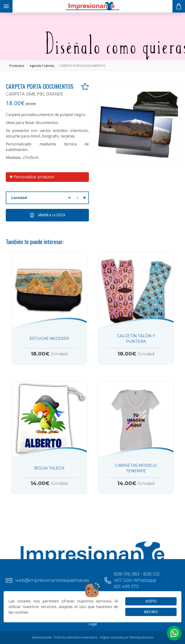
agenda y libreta (42, 66)
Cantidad (19, 198)
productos (17, 66)
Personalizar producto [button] (32, 177)
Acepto (151, 601)
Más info (151, 612)
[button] (174, 633)
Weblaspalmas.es (141, 637)
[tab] (47, 177)
